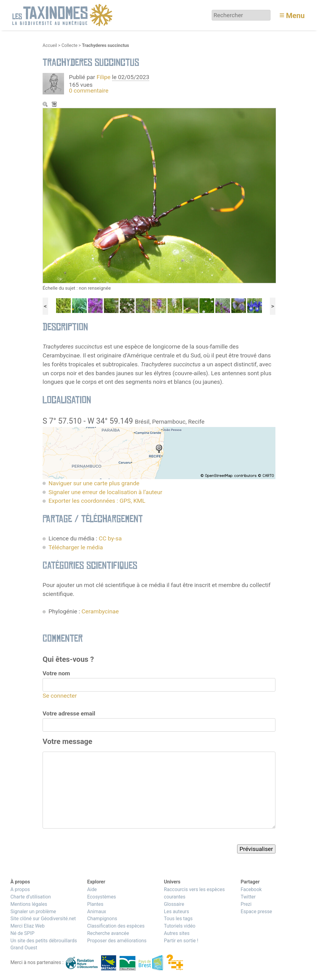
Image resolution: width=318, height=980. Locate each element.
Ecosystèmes (101, 897)
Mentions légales (29, 904)
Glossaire (174, 904)
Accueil (50, 46)
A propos (20, 889)
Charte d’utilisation (31, 897)
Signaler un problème (33, 911)
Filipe (104, 77)
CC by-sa (110, 538)
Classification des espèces (116, 926)
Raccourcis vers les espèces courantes (194, 893)
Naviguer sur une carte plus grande (94, 483)
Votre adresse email (69, 713)
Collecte (70, 46)
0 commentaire (89, 91)
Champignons (102, 919)
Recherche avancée (108, 933)
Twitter (248, 897)
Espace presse (256, 911)
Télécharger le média (55, 105)
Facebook (251, 889)
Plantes (95, 904)
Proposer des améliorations (117, 941)
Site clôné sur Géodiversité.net (43, 919)
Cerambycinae (100, 611)
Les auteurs (176, 911)
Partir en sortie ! (181, 941)
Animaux (97, 911)
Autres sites (177, 933)
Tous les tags (178, 919)
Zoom (46, 105)
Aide (92, 889)
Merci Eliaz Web (28, 926)
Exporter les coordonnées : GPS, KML (97, 501)
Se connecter (60, 696)
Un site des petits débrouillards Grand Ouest (44, 944)
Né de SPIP (23, 933)
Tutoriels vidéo (180, 926)
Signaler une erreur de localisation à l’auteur (105, 492)
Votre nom (56, 673)
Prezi (246, 904)
